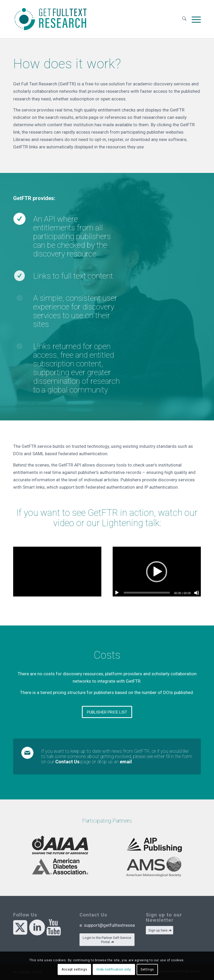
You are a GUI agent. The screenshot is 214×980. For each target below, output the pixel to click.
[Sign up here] (160, 930)
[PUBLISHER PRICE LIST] (107, 712)
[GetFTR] (51, 19)
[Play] (117, 593)
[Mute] (197, 593)
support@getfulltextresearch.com (118, 925)
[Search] (184, 19)
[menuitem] (184, 19)
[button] (157, 572)
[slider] (147, 593)
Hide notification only (114, 969)
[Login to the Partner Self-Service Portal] (107, 940)
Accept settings (74, 969)
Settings (147, 969)
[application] (157, 571)
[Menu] (195, 19)
